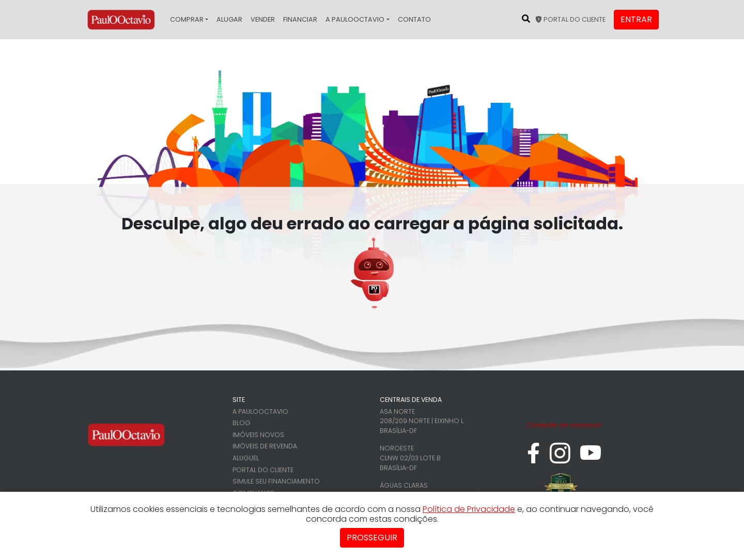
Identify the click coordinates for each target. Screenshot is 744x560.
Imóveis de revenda (265, 446)
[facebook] (533, 458)
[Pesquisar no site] (526, 19)
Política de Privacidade (469, 509)
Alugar (229, 19)
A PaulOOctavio (355, 19)
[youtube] (591, 458)
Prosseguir (372, 538)
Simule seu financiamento (276, 481)
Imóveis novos (258, 435)
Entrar (636, 19)
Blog (242, 423)
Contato (414, 19)
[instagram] (560, 458)
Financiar (300, 19)
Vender (263, 19)
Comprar (187, 19)
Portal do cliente (570, 19)
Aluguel (246, 458)
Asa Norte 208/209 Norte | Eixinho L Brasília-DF (422, 421)
